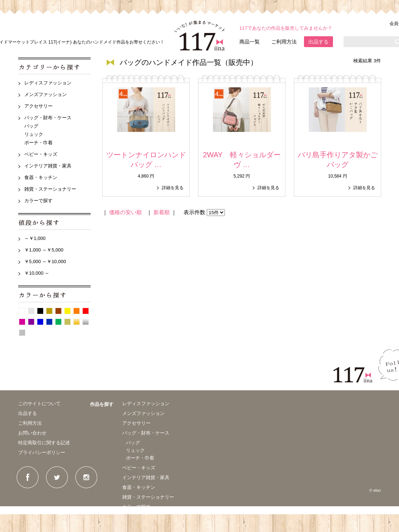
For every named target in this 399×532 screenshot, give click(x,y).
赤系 (86, 311)
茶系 (58, 311)
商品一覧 (250, 42)
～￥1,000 (35, 238)
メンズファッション (46, 94)
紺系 (49, 322)
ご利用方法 (284, 42)
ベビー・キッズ (41, 154)
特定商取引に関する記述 (44, 443)
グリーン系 (58, 322)
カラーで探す (38, 201)
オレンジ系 (77, 311)
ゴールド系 (77, 322)
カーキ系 (67, 322)
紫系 (31, 322)
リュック (34, 134)
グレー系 (31, 311)
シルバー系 (86, 322)
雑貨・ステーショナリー (50, 189)
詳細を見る (173, 188)
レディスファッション (48, 83)
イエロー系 (67, 311)
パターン (22, 333)
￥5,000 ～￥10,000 (45, 261)
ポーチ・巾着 (38, 143)
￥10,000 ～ (37, 273)
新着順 (162, 212)
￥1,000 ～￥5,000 (44, 250)
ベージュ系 (49, 311)
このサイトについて (39, 404)
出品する (318, 42)
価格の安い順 (126, 212)
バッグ (31, 126)
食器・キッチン (41, 177)
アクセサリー (38, 106)
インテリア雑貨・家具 (48, 166)
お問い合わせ (32, 433)
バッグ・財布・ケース (48, 118)
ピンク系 (22, 322)
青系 (40, 322)
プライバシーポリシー (42, 452)
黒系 (40, 311)
